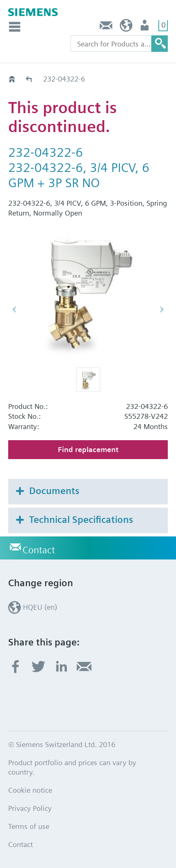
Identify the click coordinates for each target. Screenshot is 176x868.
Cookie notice (30, 790)
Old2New (29, 79)
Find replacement (88, 449)
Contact (106, 27)
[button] (88, 380)
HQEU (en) (126, 27)
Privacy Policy (30, 808)
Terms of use (29, 826)
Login (145, 27)
